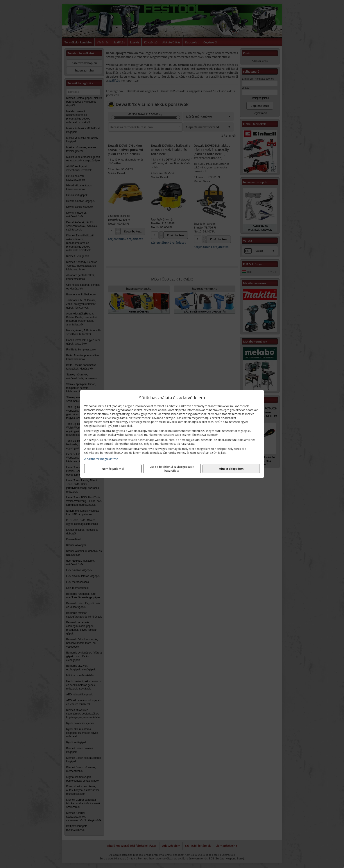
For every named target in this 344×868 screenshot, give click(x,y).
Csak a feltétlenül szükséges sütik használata (172, 469)
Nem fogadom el (113, 469)
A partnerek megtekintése (101, 459)
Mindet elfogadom (231, 469)
